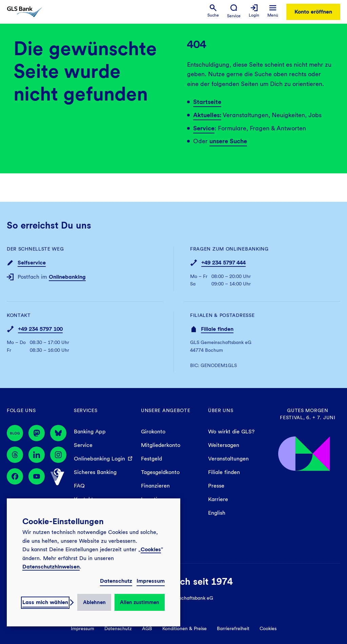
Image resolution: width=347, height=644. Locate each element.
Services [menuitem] (86, 410)
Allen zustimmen (140, 602)
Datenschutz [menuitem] (118, 628)
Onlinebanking (67, 277)
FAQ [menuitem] (79, 486)
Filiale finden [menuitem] (224, 472)
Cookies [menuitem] (268, 628)
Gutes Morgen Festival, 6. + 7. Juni (308, 414)
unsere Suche (228, 141)
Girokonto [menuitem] (153, 432)
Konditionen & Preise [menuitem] (185, 628)
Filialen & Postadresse (222, 315)
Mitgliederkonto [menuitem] (161, 445)
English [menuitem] (217, 513)
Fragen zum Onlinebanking (229, 249)
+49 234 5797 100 (40, 329)
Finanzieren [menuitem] (155, 486)
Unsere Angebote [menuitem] (166, 410)
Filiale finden (217, 329)
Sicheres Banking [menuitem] (95, 472)
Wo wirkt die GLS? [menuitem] (231, 432)
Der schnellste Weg (35, 249)
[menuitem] (213, 11)
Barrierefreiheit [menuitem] (233, 628)
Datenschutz (116, 581)
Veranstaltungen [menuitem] (228, 459)
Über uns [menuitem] (221, 410)
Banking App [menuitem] (90, 432)
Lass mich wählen (45, 602)
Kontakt (19, 315)
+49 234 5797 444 (223, 263)
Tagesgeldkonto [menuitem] (160, 472)
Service (204, 128)
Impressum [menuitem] (83, 628)
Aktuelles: (207, 115)
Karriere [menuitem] (218, 499)
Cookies (151, 549)
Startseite (207, 102)
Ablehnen (94, 602)
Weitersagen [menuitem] (224, 445)
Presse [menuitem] (216, 486)
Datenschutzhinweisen (51, 567)
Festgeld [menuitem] (151, 459)
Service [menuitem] (83, 445)
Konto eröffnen (313, 12)
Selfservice (32, 263)
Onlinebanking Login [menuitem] (99, 459)
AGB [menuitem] (147, 628)
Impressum (151, 581)
